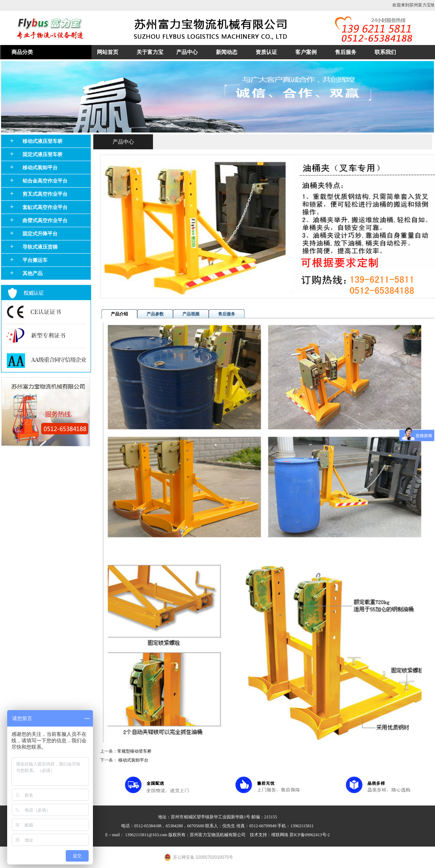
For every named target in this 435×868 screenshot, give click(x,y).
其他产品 (33, 273)
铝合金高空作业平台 (45, 181)
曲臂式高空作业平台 (45, 221)
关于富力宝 (150, 52)
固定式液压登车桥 (43, 154)
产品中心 (187, 52)
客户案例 (306, 52)
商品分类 (22, 52)
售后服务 (346, 52)
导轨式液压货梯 (40, 247)
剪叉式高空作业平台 (45, 194)
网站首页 (108, 52)
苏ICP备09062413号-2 (310, 835)
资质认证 (266, 52)
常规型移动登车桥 (134, 751)
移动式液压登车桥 (43, 141)
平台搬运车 (35, 260)
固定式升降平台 (40, 234)
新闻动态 (227, 52)
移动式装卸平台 (40, 168)
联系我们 (385, 52)
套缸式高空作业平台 (45, 207)
